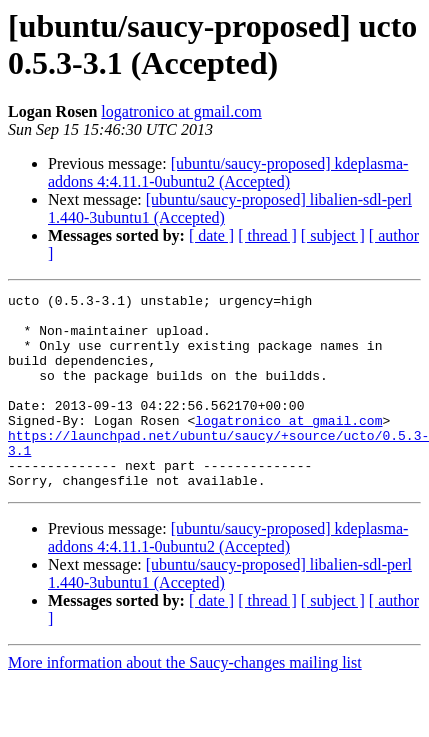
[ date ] (211, 235)
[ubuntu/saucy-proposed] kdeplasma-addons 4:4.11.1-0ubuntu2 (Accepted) (228, 172)
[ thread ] (267, 235)
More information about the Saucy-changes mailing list (185, 701)
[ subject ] (333, 235)
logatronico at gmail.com (181, 111)
